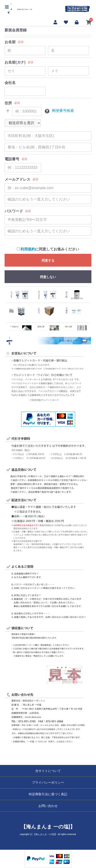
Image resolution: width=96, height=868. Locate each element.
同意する (48, 260)
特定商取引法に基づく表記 (48, 794)
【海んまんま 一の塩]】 (48, 827)
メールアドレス (17, 179)
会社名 (10, 83)
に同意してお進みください (48, 249)
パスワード (14, 211)
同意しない (48, 277)
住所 (8, 103)
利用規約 (28, 249)
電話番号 (12, 159)
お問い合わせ (48, 806)
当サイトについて (48, 771)
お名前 (10, 42)
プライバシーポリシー (48, 782)
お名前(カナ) (15, 62)
